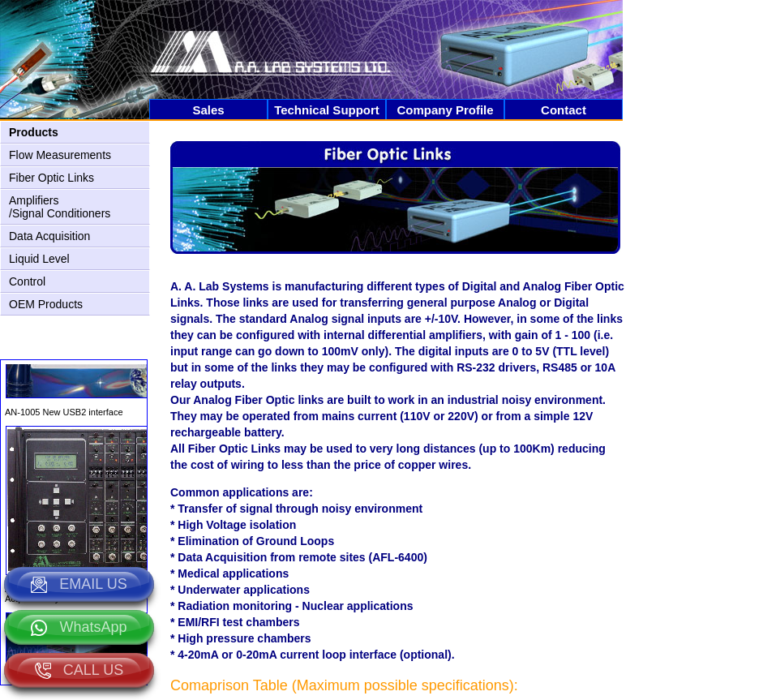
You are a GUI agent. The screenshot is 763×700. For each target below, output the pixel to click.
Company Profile (445, 110)
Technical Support (327, 110)
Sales (208, 110)
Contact (564, 110)
